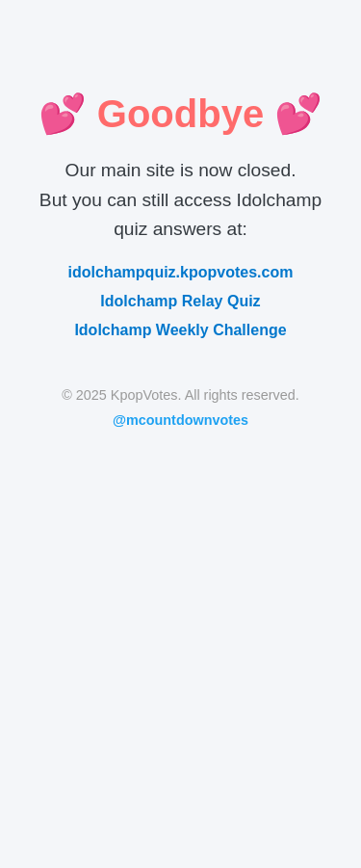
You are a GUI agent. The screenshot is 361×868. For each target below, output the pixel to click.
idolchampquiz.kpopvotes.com (181, 272)
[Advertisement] (180, 634)
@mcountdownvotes (180, 420)
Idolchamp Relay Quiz (180, 301)
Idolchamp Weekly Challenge (180, 330)
